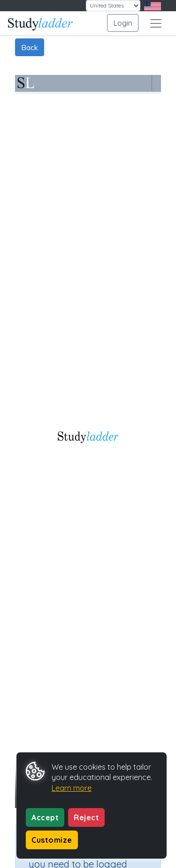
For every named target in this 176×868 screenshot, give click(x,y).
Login (123, 23)
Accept (45, 817)
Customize (52, 840)
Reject (86, 817)
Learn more (72, 788)
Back (30, 47)
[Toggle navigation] (156, 23)
